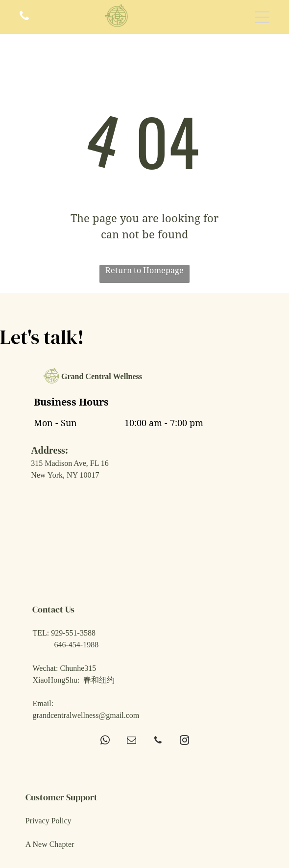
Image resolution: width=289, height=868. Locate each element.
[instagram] (184, 741)
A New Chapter (50, 844)
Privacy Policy (48, 821)
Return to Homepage (144, 270)
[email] (132, 741)
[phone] (158, 741)
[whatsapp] (105, 741)
